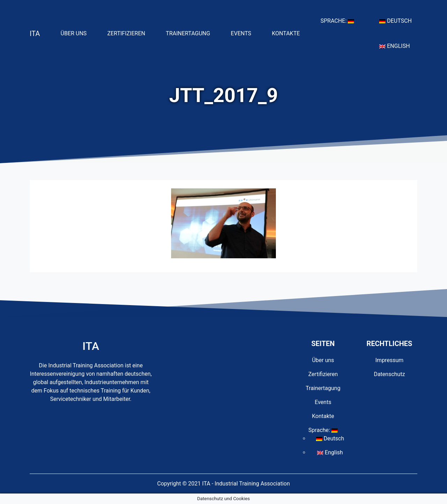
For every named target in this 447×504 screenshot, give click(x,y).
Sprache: (340, 20)
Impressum (390, 360)
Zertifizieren (129, 33)
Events (244, 33)
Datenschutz (389, 374)
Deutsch (398, 20)
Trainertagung (191, 33)
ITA (35, 34)
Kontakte (289, 33)
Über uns (77, 33)
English (397, 45)
